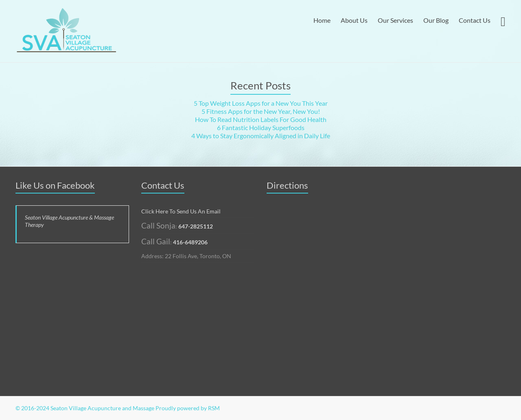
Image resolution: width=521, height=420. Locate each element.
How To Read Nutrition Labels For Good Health (261, 119)
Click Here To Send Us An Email (181, 211)
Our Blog (436, 20)
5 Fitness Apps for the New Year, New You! (261, 111)
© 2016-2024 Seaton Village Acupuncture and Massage (85, 408)
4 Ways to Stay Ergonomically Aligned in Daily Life (261, 136)
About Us (354, 20)
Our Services (395, 20)
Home (322, 20)
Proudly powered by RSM (188, 408)
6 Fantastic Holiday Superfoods (261, 127)
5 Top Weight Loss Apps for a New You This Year (261, 103)
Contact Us (475, 20)
